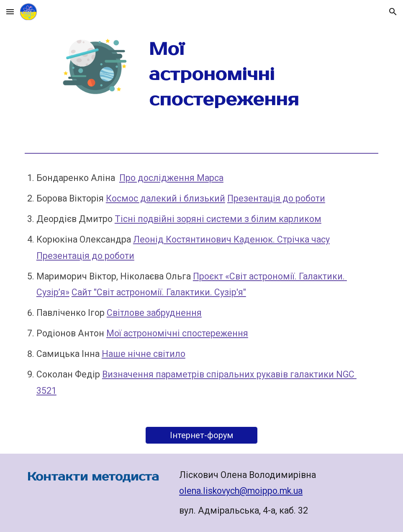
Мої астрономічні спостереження (177, 333)
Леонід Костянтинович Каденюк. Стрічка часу (231, 239)
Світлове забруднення (154, 313)
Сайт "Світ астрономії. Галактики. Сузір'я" (159, 292)
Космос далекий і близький (166, 198)
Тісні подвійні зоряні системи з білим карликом (218, 219)
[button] (10, 12)
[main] (232, 75)
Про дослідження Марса (171, 178)
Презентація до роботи (276, 198)
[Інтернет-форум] (201, 435)
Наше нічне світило (144, 354)
